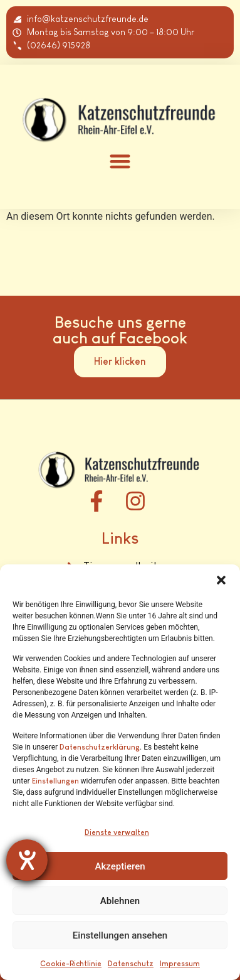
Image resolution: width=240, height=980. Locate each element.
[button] (221, 580)
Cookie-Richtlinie (71, 964)
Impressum (180, 964)
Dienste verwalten (117, 832)
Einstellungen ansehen (120, 935)
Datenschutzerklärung (100, 747)
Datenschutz (131, 964)
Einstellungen (55, 781)
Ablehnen (120, 901)
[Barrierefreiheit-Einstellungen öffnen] (27, 860)
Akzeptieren (120, 866)
